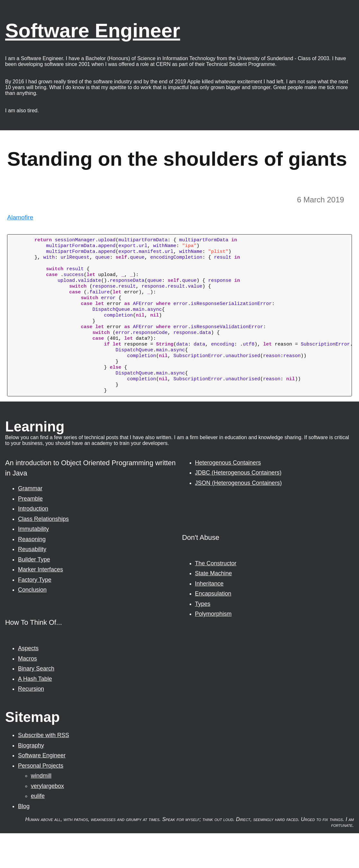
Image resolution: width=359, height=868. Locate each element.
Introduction (33, 543)
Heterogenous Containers (228, 497)
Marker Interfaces (40, 604)
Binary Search (36, 703)
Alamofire (20, 217)
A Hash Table (35, 714)
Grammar (30, 523)
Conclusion (32, 624)
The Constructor (216, 598)
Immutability (33, 564)
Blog (24, 841)
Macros (27, 693)
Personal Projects (41, 800)
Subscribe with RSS (44, 770)
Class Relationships (43, 554)
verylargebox (47, 821)
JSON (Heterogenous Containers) (238, 518)
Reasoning (32, 574)
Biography (31, 780)
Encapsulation (213, 628)
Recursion (31, 724)
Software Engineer (93, 30)
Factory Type (35, 614)
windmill (41, 810)
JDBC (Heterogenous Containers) (238, 507)
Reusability (32, 584)
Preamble (30, 533)
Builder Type (34, 594)
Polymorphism (213, 649)
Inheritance (209, 618)
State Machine (214, 608)
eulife (38, 831)
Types (203, 639)
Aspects (28, 683)
